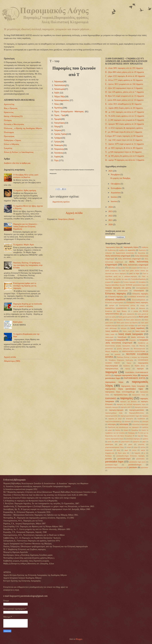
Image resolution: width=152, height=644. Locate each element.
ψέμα (136, 447)
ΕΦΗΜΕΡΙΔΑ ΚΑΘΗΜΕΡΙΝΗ (116, 308)
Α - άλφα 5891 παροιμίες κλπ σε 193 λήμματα (124, 68)
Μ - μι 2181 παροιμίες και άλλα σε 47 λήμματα (125, 112)
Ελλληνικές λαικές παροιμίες (137, 302)
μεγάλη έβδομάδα (123, 349)
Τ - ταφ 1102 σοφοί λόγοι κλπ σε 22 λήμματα (124, 140)
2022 (111, 216)
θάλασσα (142, 308)
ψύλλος (143, 447)
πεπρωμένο (130, 419)
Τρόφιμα (58, 138)
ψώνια (134, 450)
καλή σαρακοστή (128, 314)
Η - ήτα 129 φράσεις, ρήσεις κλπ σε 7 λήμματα (124, 92)
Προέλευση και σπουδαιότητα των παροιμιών (123, 427)
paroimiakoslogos (135, 465)
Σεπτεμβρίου (116, 188)
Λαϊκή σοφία (110, 334)
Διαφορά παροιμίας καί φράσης (118, 288)
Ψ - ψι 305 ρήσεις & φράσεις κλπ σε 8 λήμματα (125, 156)
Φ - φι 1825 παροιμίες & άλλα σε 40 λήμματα (124, 148)
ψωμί (126, 450)
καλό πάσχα (142, 325)
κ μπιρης (135, 311)
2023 (111, 211)
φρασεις (146, 439)
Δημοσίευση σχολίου (61, 202)
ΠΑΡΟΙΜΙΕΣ (111, 398)
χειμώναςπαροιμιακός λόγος (115, 447)
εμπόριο (112, 305)
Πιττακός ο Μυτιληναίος (14, 124)
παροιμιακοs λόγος (139, 395)
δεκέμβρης (142, 282)
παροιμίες (126, 398)
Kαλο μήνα (122, 453)
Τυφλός (57, 157)
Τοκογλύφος (59, 123)
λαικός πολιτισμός (138, 337)
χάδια (116, 442)
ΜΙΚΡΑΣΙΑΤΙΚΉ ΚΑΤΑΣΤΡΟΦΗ (134, 351)
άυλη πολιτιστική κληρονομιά (136, 265)
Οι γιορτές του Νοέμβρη (120, 178)
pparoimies (145, 467)
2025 (111, 171)
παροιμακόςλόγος (112, 369)
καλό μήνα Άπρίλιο (116, 320)
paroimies (133, 467)
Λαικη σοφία (127, 331)
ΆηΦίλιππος (112, 250)
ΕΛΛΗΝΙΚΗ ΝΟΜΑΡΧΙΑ (136, 297)
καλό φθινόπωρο (111, 328)
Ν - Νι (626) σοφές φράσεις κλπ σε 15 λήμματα (125, 116)
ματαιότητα (109, 349)
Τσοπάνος (58, 153)
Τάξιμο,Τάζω (59, 97)
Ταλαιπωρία (59, 89)
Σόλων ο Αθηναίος (12, 144)
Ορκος (129, 363)
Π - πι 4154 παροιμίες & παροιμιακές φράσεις (124, 128)
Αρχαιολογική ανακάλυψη (125, 253)
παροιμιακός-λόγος (121, 395)
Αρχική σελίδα (74, 213)
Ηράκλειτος (9, 112)
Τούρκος (58, 130)
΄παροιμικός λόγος (131, 247)
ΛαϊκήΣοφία (122, 337)
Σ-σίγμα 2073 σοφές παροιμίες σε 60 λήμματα (124, 136)
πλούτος (136, 421)
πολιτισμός (124, 424)
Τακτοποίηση (60, 85)
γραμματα (117, 282)
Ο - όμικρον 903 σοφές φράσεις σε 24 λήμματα (125, 124)
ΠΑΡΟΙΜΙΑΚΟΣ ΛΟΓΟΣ (135, 378)
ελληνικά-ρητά (123, 291)
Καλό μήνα (18, 322)
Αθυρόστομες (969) (12, 361)
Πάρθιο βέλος (140, 366)
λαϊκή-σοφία (109, 337)
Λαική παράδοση (112, 331)
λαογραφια (109, 340)
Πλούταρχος (9, 132)
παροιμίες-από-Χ (126, 407)
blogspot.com (110, 453)
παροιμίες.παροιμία (116, 410)
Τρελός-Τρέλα (60, 134)
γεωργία (134, 268)
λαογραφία (121, 340)
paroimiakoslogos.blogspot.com (116, 467)
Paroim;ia (108, 456)
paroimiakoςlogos (124, 459)
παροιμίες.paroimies (137, 410)
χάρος (130, 444)
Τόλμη (57, 127)
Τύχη (56, 160)
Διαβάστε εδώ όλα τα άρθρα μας (17, 163)
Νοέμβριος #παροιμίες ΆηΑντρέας (121, 360)
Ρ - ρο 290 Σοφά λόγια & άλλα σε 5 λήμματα (124, 132)
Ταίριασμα (58, 82)
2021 (111, 220)
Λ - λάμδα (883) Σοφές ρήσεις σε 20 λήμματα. (124, 108)
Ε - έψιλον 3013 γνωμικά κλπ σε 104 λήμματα (124, 84)
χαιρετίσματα (126, 442)
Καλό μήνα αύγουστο (134, 320)
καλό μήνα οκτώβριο (128, 325)
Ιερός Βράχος (122, 311)
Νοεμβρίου (116, 175)
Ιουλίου (114, 197)
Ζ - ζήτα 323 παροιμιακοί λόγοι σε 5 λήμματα (124, 88)
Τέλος (57, 104)
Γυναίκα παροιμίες (130, 282)
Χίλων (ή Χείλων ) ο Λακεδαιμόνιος (19, 152)
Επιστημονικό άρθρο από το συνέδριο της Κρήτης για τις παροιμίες (25, 286)
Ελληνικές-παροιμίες (116, 297)
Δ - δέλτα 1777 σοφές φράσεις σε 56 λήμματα (124, 80)
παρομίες (145, 416)
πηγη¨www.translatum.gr (113, 421)
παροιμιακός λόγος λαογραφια (133, 386)
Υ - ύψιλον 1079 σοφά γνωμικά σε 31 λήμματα (124, 144)
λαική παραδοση (137, 328)
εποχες (142, 305)
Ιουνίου (114, 201)
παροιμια (140, 369)
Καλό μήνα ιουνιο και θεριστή (127, 323)
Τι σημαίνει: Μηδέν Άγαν (24, 245)
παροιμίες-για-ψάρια (141, 407)
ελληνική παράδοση (115, 299)
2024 (111, 207)
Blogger (79, 639)
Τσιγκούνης (59, 149)
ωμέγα (143, 450)
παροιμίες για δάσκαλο (128, 401)
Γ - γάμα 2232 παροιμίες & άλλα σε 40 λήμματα (125, 76)
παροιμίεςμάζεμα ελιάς (114, 413)
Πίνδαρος (8, 120)
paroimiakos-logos (111, 465)
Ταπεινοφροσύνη (62, 100)
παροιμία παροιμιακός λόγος (126, 375)
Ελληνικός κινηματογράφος (114, 303)
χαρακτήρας (109, 444)
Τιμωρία (58, 119)
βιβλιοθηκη (112, 268)
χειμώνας (141, 444)
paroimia (109, 459)
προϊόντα (145, 427)
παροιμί (128, 369)
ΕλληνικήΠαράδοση (139, 300)
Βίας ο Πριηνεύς (11, 108)
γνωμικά (108, 282)
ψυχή (118, 450)
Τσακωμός (59, 145)
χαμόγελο (136, 442)
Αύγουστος (141, 253)
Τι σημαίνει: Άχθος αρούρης (25, 190)
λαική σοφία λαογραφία (131, 334)
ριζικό (110, 430)
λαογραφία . (133, 340)
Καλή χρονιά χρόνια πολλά (127, 317)
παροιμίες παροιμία (112, 407)
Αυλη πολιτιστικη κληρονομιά (118, 256)
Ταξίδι (57, 93)
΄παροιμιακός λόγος (113, 247)
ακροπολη (132, 250)
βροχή (120, 268)
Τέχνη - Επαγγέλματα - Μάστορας (69, 112)
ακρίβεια (122, 250)
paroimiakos (140, 459)
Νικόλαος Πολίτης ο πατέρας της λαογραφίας (133, 357)
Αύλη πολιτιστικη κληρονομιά (129, 259)
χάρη (121, 444)
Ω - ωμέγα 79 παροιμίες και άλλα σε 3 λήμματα (125, 160)
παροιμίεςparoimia (111, 416)
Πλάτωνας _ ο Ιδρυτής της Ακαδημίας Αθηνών (23, 128)
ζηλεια (133, 308)
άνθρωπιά (108, 253)
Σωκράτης (8, 148)
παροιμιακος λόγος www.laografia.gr (120, 392)
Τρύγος (57, 142)
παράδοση (126, 366)
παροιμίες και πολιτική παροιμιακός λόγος (131, 404)
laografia (137, 453)
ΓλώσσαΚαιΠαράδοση (138, 279)
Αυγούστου (116, 193)
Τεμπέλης (58, 108)
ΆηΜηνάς (145, 247)
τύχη (139, 436)
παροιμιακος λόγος (114, 382)
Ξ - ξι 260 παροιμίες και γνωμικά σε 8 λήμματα (125, 120)
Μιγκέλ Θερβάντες (112, 351)
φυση (110, 442)
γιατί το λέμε (134, 273)
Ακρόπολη (142, 250)
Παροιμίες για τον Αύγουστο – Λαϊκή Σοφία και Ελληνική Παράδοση (26, 227)
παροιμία (111, 372)
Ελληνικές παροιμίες (140, 294)
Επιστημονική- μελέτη (127, 305)
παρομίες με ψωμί (115, 419)
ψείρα (129, 447)
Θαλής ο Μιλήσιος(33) (13, 116)
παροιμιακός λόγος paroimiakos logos (124, 389)
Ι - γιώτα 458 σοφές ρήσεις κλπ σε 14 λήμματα (124, 100)
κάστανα (124, 328)
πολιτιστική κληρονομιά (140, 424)
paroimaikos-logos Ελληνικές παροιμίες (131, 456)
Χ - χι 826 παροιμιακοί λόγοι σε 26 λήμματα (123, 152)
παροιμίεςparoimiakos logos (130, 416)
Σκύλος (118, 430)
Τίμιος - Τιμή (59, 115)
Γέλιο (127, 268)
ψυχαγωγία (109, 450)
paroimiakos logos (114, 462)
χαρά (144, 442)
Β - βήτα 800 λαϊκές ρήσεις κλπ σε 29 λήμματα (125, 72)
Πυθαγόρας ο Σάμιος (12, 140)
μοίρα (107, 354)
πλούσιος (128, 421)
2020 (111, 225)
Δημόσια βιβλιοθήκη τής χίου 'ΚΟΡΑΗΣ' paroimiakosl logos (125, 285)
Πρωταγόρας (9, 136)
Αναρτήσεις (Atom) (66, 219)
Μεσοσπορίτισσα (139, 349)
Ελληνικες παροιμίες (116, 293)
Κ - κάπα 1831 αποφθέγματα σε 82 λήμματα (123, 104)
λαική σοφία (140, 331)
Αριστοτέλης (9, 104)
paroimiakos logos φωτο (137, 462)
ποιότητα (145, 421)
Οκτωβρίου (116, 184)
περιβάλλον (141, 419)
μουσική (118, 354)
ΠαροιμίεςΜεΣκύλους (136, 413)
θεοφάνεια (109, 311)
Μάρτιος (142, 346)
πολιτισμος (112, 424)
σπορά (126, 430)
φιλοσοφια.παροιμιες (133, 439)
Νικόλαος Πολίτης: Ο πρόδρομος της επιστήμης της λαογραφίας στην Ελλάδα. (28, 265)
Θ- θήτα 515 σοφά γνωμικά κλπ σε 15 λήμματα (125, 96)
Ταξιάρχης (131, 433)
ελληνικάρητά (139, 291)
